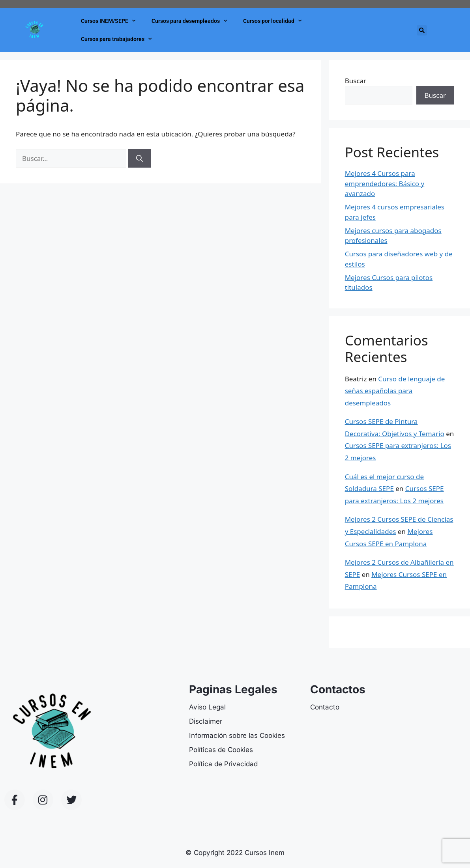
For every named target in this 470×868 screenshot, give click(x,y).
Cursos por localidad (272, 21)
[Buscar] (140, 159)
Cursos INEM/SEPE (108, 21)
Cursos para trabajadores (116, 39)
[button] (422, 30)
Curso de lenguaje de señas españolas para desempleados (395, 391)
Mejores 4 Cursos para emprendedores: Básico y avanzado (385, 183)
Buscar (356, 81)
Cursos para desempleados (189, 21)
